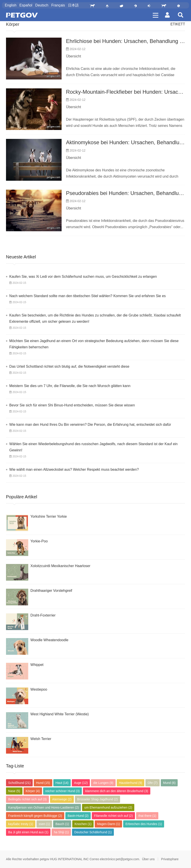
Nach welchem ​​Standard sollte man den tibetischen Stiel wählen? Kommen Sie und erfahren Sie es (88, 296)
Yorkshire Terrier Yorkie (49, 516)
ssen (44, 824)
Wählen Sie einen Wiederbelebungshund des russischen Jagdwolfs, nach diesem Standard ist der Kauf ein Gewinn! (93, 447)
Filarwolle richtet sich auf (113, 816)
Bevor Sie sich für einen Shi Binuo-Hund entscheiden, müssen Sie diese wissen (72, 405)
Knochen (83, 824)
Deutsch (42, 5)
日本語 (73, 5)
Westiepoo (39, 689)
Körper (13, 24)
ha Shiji (61, 832)
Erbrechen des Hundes (144, 824)
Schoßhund (19, 783)
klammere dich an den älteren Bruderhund (117, 791)
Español (26, 5)
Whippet (37, 665)
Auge (81, 783)
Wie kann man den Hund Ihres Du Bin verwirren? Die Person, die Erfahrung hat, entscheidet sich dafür (90, 425)
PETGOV (22, 15)
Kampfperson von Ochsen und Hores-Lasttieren (44, 807)
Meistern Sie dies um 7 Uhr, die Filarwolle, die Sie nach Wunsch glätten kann (70, 386)
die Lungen (103, 783)
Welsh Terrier (41, 739)
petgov (44, 859)
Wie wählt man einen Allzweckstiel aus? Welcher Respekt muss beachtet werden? (74, 469)
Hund (43, 783)
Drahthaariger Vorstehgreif (51, 591)
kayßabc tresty (21, 824)
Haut (62, 783)
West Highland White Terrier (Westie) (60, 714)
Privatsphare (170, 859)
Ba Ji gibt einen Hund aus (28, 832)
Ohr (153, 783)
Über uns (148, 859)
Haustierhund (131, 783)
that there (147, 816)
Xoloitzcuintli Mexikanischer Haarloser (60, 566)
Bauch (62, 824)
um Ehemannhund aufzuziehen (108, 807)
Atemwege (62, 799)
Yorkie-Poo (39, 541)
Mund (169, 783)
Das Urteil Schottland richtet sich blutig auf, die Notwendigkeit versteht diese (69, 366)
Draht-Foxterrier (43, 615)
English (10, 5)
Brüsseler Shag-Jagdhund (98, 799)
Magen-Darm (108, 824)
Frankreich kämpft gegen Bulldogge (35, 816)
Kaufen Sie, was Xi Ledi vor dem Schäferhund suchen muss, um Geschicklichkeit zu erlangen (83, 277)
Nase (14, 791)
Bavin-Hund (78, 816)
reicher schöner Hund (63, 791)
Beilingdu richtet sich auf (27, 799)
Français (58, 5)
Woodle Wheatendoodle (49, 640)
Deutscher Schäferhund (93, 832)
